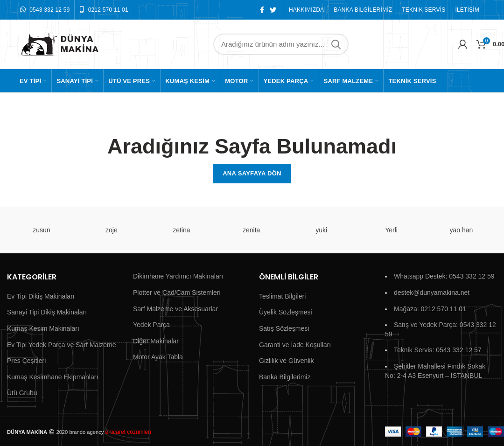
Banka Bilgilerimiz (285, 377)
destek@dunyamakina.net (432, 293)
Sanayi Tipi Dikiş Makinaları (47, 312)
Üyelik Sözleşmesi (286, 312)
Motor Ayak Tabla (158, 357)
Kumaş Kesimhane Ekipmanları (52, 377)
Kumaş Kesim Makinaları (43, 328)
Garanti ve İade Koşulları (295, 345)
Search (336, 44)
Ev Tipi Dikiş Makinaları (41, 296)
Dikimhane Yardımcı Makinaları (178, 276)
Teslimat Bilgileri (282, 296)
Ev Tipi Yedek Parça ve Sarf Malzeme (61, 345)
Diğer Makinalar (156, 341)
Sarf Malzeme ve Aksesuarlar (175, 309)
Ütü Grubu (22, 393)
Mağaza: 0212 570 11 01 (430, 309)
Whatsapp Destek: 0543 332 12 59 (444, 276)
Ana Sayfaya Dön (252, 173)
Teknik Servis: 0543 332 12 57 (438, 350)
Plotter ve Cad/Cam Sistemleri (177, 293)
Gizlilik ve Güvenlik (286, 361)
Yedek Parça (151, 325)
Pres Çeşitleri (26, 361)
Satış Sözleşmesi (284, 328)
